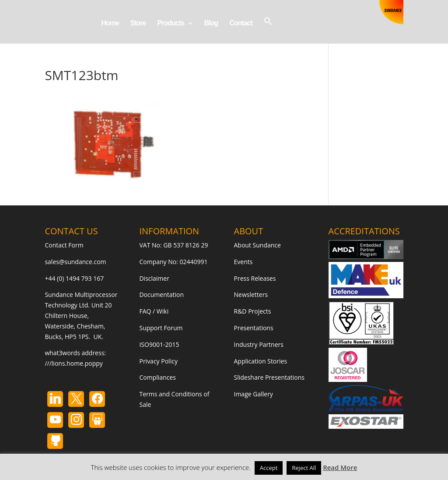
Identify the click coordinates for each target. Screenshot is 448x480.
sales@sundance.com (75, 262)
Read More (340, 467)
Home (110, 23)
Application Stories (261, 361)
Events (243, 262)
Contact (241, 23)
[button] (268, 30)
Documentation (161, 295)
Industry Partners (259, 344)
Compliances (157, 377)
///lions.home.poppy (73, 363)
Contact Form (64, 245)
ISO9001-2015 (159, 344)
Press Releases (255, 278)
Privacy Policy (158, 361)
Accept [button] (269, 468)
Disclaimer (154, 278)
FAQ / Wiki (154, 311)
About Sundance (257, 245)
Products (171, 23)
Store (138, 23)
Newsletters (251, 295)
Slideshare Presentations (269, 377)
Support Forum (161, 328)
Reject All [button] (304, 468)
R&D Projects (253, 311)
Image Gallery (254, 394)
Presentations (254, 328)
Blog (211, 23)
